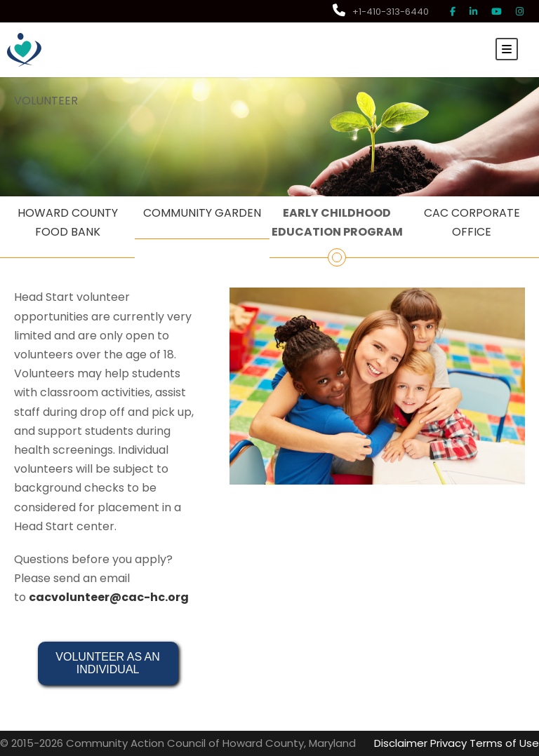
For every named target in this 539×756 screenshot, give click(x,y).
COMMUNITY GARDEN (202, 213)
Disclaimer (401, 743)
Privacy (448, 743)
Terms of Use (504, 743)
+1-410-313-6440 (381, 12)
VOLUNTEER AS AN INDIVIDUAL (109, 663)
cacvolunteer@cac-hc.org (109, 597)
